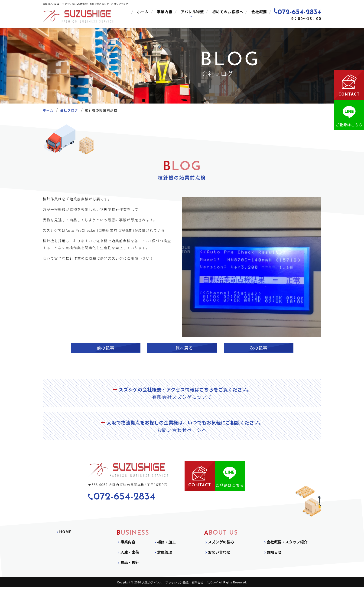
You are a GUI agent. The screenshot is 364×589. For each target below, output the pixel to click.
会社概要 (259, 12)
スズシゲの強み (221, 544)
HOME (65, 534)
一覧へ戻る (182, 348)
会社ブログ (69, 110)
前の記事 (106, 348)
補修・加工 (166, 544)
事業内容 (165, 12)
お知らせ (274, 554)
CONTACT (200, 478)
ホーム (143, 12)
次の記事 (259, 348)
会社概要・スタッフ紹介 (287, 544)
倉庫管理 (165, 554)
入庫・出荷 (130, 554)
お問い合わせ (219, 554)
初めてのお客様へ (227, 12)
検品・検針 (130, 564)
